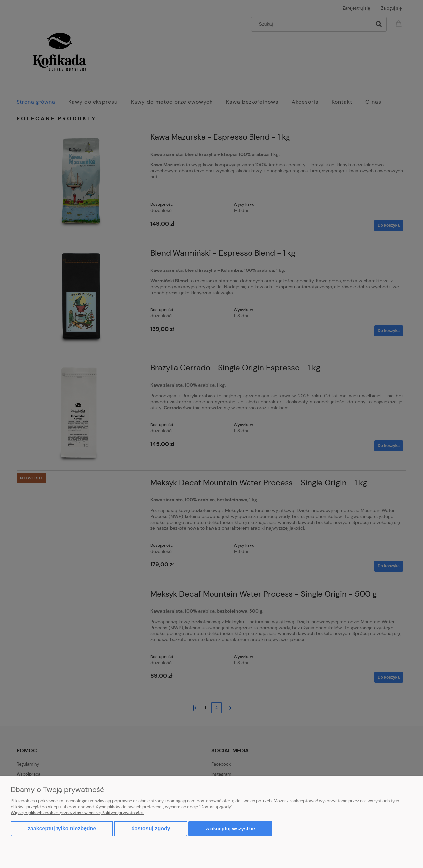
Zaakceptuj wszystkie (230, 829)
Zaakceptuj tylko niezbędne (62, 829)
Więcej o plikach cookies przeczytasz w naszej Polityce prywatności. (77, 813)
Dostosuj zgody (151, 829)
